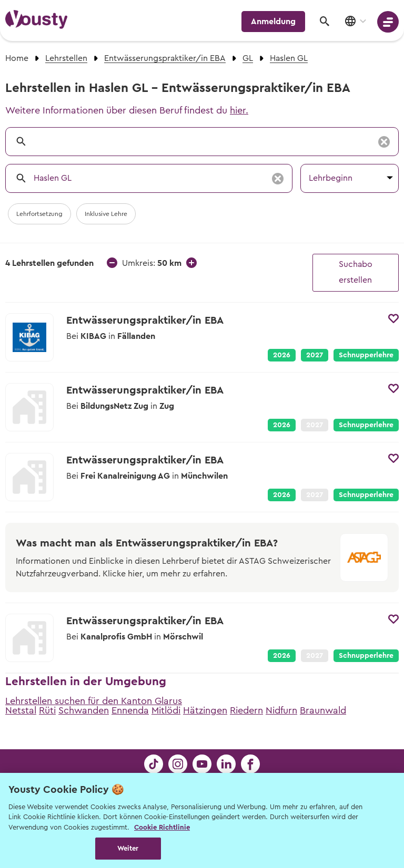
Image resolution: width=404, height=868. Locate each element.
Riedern (246, 710)
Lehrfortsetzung (39, 214)
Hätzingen (205, 710)
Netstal (21, 710)
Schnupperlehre (366, 355)
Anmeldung (273, 22)
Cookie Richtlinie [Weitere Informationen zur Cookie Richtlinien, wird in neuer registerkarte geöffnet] (162, 827)
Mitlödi (166, 710)
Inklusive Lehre (106, 214)
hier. (239, 110)
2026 (282, 355)
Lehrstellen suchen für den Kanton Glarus (94, 701)
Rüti (47, 710)
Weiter (128, 848)
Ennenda (130, 710)
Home (17, 58)
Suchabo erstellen (356, 272)
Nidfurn (281, 710)
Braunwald (323, 710)
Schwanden (84, 710)
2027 (315, 355)
